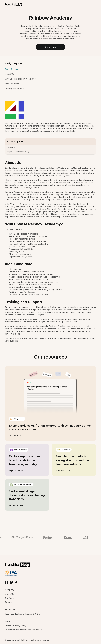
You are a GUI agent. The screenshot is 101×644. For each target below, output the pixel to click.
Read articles (15, 436)
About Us (9, 74)
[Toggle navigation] (94, 4)
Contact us (10, 602)
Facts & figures (12, 69)
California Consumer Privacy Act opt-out (24, 630)
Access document (17, 505)
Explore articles (16, 471)
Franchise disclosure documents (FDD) (23, 614)
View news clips (63, 471)
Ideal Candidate (12, 84)
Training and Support (15, 89)
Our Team (10, 598)
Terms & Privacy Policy (16, 626)
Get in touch (50, 47)
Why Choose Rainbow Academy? (20, 79)
